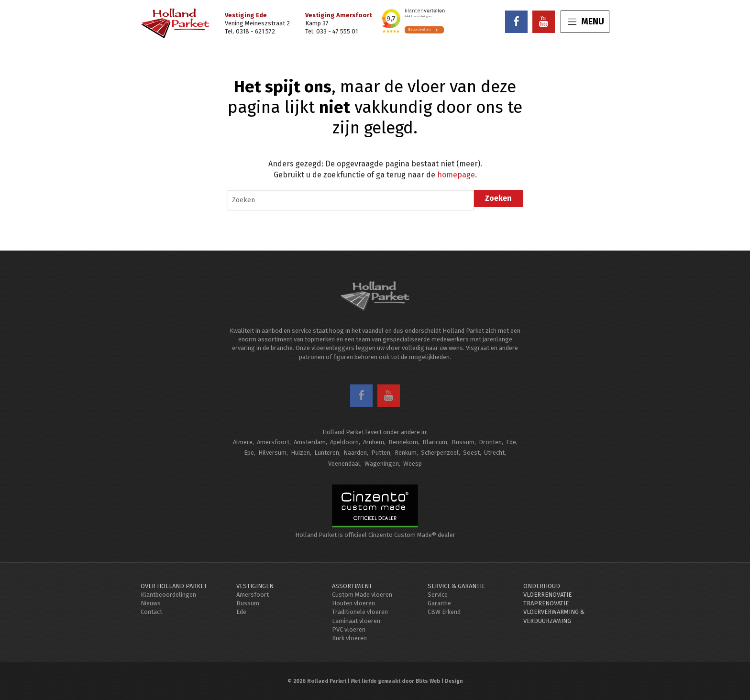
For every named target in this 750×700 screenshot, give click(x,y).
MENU (586, 22)
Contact (151, 612)
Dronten (490, 442)
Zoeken (498, 198)
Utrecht (494, 453)
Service (438, 595)
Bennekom (403, 442)
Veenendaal (344, 464)
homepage (456, 175)
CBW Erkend (444, 612)
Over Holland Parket (174, 586)
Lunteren (327, 453)
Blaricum (435, 442)
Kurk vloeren (349, 638)
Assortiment (352, 586)
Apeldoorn (344, 442)
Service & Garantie (456, 586)
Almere (243, 442)
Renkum (406, 453)
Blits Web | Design (439, 681)
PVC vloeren (349, 629)
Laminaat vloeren (356, 621)
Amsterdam (310, 442)
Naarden (355, 453)
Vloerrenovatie (547, 595)
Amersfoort (273, 442)
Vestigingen (255, 586)
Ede (511, 442)
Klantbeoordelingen (168, 595)
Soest (471, 453)
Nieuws (151, 603)
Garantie (439, 603)
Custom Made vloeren (362, 595)
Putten (381, 453)
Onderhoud (542, 586)
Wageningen (382, 464)
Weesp (413, 464)
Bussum (463, 442)
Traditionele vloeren (360, 612)
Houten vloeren (353, 603)
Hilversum (272, 453)
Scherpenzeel (440, 453)
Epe (249, 453)
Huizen (300, 453)
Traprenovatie (546, 603)
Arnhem (374, 442)
